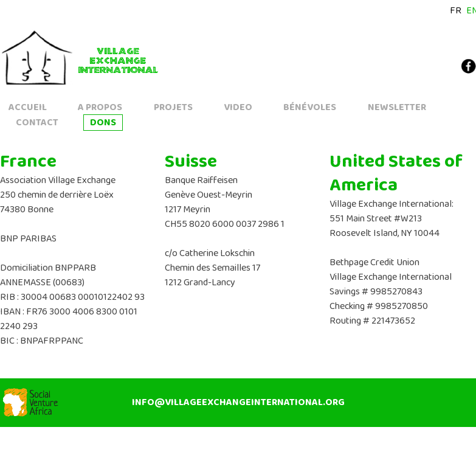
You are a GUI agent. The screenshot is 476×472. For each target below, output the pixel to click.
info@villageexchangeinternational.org (238, 402)
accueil (28, 107)
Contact (37, 123)
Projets (173, 107)
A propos (100, 107)
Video (238, 107)
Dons (103, 123)
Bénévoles (310, 107)
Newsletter (397, 107)
